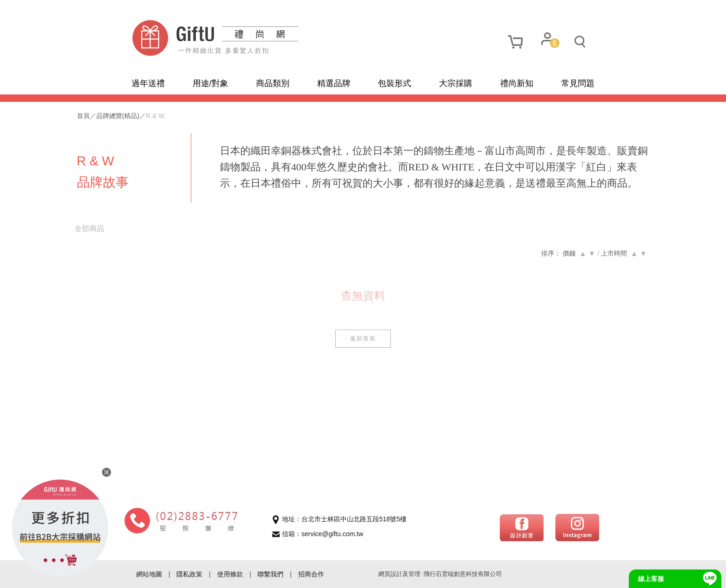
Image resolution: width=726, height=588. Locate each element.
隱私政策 (189, 574)
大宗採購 (456, 83)
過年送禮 (148, 83)
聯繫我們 (270, 574)
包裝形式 (394, 83)
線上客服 (651, 579)
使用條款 (230, 574)
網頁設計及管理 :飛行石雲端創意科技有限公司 (440, 574)
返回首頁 (363, 355)
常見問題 (578, 83)
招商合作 (311, 574)
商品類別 (273, 83)
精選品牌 (334, 83)
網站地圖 (149, 574)
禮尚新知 (517, 83)
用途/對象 (210, 83)
